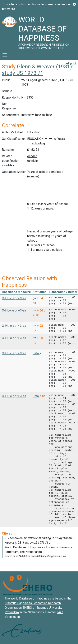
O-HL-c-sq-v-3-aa (14, 298)
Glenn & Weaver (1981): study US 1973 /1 (38, 70)
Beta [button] (36, 353)
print (71, 64)
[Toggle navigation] (5, 55)
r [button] (33, 298)
